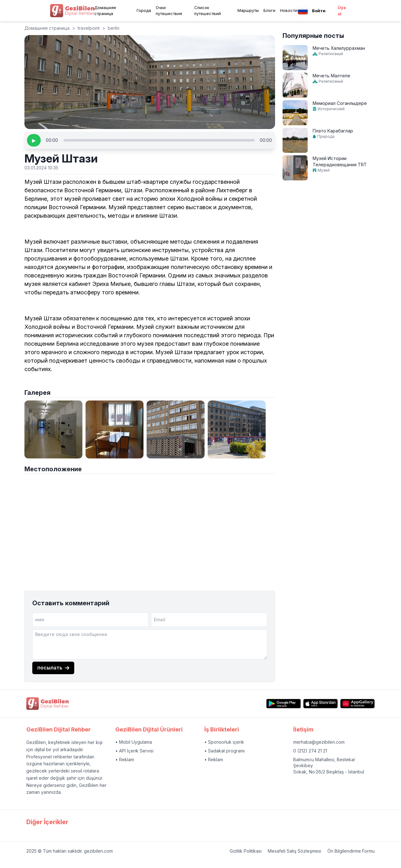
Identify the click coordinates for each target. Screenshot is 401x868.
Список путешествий (208, 11)
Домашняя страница (105, 11)
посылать (53, 668)
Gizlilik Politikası (246, 851)
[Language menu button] (303, 11)
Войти (319, 11)
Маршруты (248, 10)
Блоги (269, 10)
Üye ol (342, 11)
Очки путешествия (169, 11)
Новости (289, 10)
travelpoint (89, 28)
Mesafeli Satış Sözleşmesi (294, 851)
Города (144, 10)
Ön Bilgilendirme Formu (351, 851)
